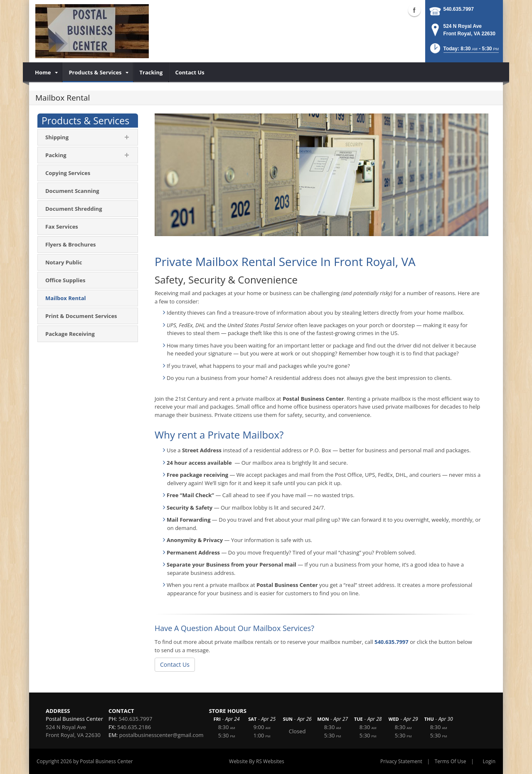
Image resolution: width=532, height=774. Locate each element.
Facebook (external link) (414, 10)
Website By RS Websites (257, 761)
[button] (464, 51)
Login (489, 761)
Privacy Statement (401, 761)
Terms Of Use (451, 761)
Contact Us (175, 664)
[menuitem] (46, 72)
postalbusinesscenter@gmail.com (161, 735)
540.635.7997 (459, 9)
